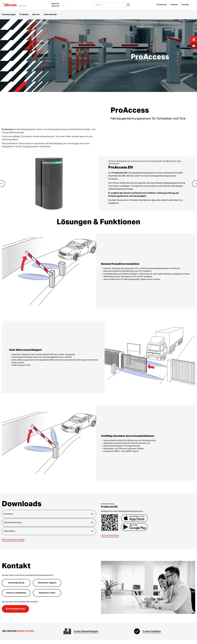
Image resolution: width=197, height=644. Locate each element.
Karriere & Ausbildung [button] (16, 593)
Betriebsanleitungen (49, 523)
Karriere (174, 5)
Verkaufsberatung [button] (16, 583)
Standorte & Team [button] (47, 593)
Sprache (55, 4)
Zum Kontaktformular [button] (15, 609)
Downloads (162, 5)
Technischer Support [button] (47, 583)
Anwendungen (9, 14)
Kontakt (185, 5)
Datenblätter (49, 531)
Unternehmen (50, 14)
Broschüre (49, 514)
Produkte (24, 14)
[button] (17, 5)
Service (36, 14)
